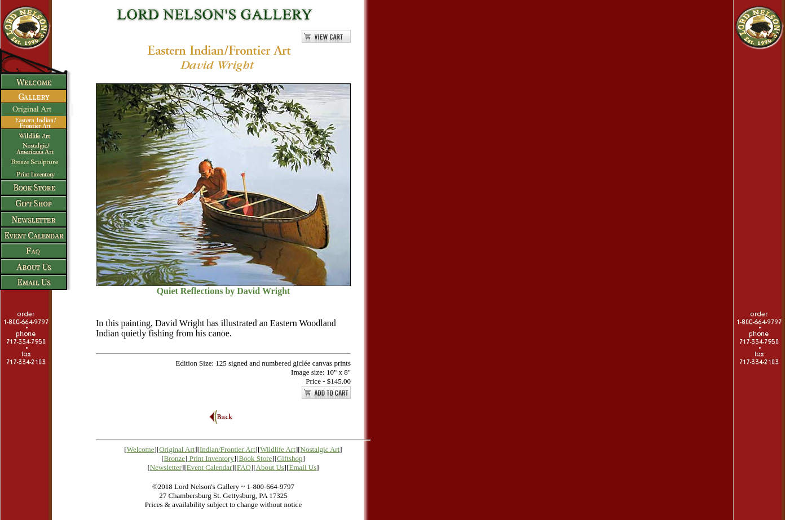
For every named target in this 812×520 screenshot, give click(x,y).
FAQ (244, 467)
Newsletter (166, 467)
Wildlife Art (278, 449)
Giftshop (290, 458)
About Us (270, 467)
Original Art (177, 449)
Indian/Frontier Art (228, 449)
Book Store (255, 458)
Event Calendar (209, 467)
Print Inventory (212, 458)
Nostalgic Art (320, 449)
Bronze (175, 458)
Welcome (141, 449)
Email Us (303, 467)
